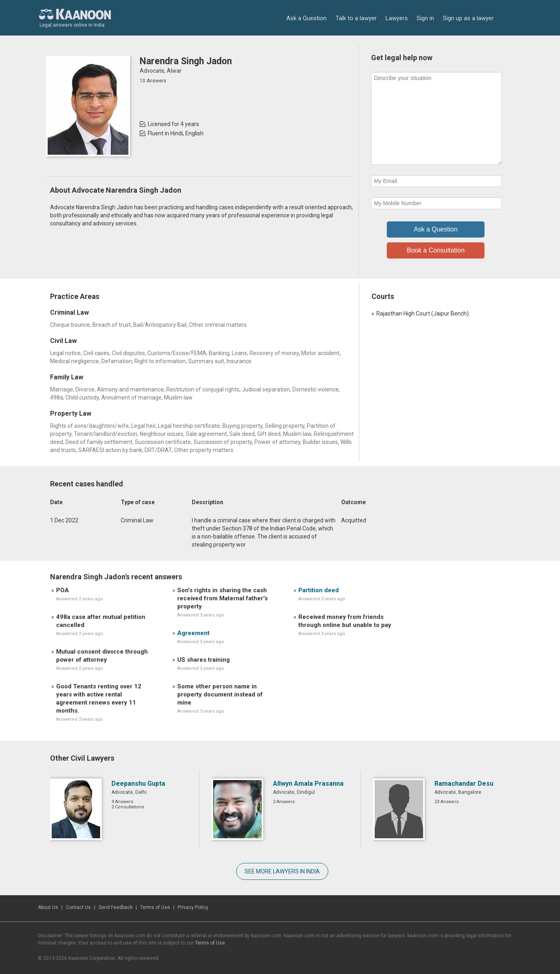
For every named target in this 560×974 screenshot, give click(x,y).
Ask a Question (306, 18)
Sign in (425, 18)
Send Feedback (115, 907)
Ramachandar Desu (464, 784)
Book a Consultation (435, 250)
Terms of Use (155, 907)
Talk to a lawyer (356, 18)
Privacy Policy (193, 907)
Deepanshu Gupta (138, 784)
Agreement (193, 633)
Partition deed (319, 590)
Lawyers (397, 18)
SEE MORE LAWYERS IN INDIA (282, 871)
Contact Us (78, 907)
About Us (48, 907)
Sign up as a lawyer (468, 18)
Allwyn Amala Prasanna (308, 784)
